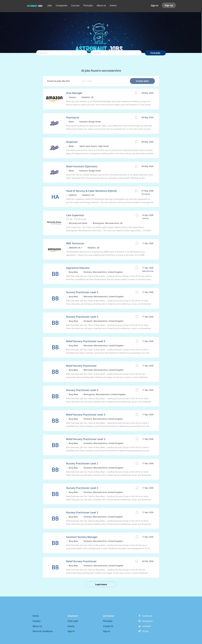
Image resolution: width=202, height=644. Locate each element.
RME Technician (75, 243)
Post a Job (73, 621)
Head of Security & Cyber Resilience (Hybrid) (91, 191)
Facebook (147, 616)
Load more (101, 584)
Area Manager (74, 93)
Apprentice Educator (78, 268)
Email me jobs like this (59, 81)
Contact (37, 621)
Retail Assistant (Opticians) (82, 166)
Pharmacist (73, 117)
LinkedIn (147, 626)
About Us (37, 626)
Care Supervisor (75, 215)
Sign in (155, 5)
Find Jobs (155, 53)
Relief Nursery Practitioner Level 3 (86, 341)
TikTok (143, 631)
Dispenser (72, 142)
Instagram (148, 621)
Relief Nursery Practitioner (81, 366)
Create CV (108, 626)
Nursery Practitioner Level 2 (82, 463)
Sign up (169, 5)
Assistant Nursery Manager (82, 537)
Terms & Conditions (43, 631)
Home (36, 616)
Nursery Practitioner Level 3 (82, 292)
